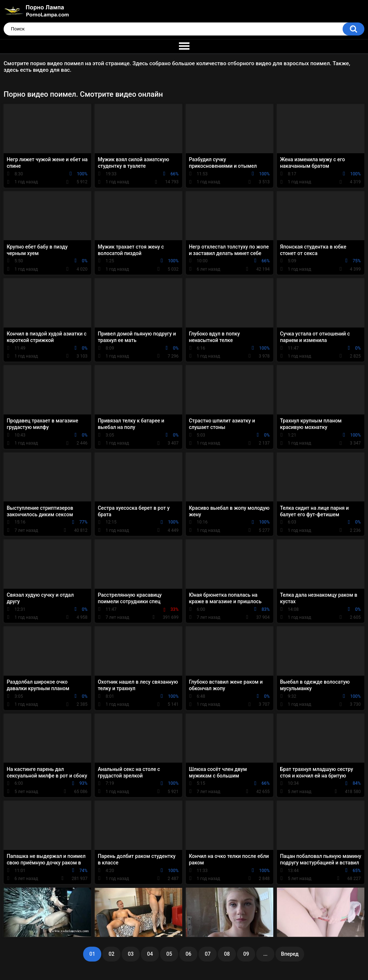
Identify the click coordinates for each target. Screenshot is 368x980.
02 (111, 954)
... (265, 954)
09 (246, 954)
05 (169, 954)
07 (208, 954)
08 (227, 954)
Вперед (290, 954)
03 (131, 954)
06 (188, 954)
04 (150, 954)
